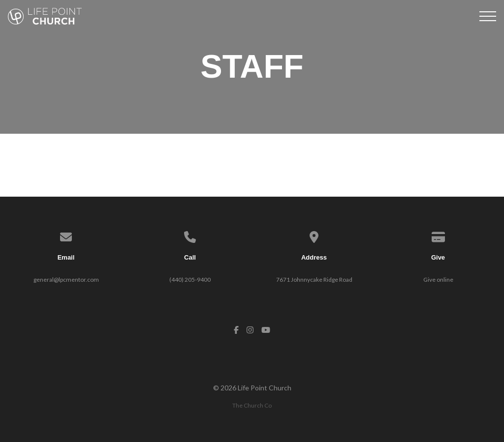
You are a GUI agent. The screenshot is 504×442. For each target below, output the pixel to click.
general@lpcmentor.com (66, 280)
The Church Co (252, 405)
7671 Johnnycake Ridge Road (314, 280)
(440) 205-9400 (190, 280)
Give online (438, 280)
